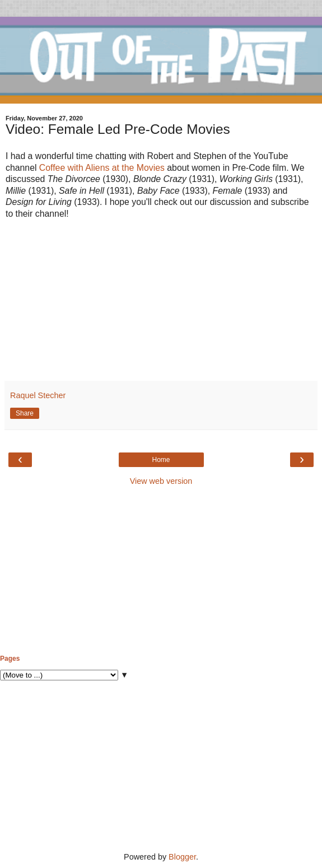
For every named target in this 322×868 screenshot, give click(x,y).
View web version (161, 481)
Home (161, 460)
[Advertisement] (161, 571)
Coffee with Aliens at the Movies (102, 168)
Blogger (182, 857)
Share (25, 413)
